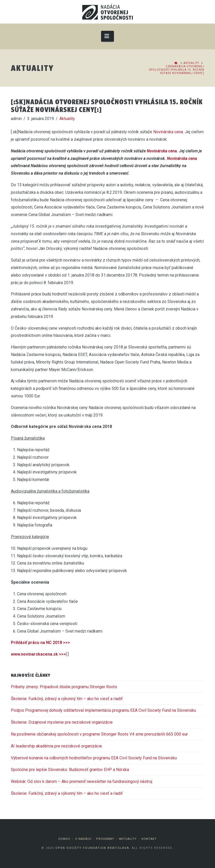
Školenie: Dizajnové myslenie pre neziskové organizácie (62, 722)
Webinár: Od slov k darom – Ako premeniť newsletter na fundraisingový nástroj (82, 781)
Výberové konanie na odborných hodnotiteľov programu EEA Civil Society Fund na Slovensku (94, 758)
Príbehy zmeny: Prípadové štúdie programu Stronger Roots (64, 687)
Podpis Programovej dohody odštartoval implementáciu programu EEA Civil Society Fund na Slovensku (104, 710)
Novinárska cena (168, 132)
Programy (105, 839)
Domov (64, 839)
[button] (108, 36)
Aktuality (67, 119)
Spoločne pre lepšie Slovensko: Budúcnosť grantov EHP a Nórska (70, 770)
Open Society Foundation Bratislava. (93, 848)
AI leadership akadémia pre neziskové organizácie (56, 746)
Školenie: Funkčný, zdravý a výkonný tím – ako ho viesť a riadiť (67, 699)
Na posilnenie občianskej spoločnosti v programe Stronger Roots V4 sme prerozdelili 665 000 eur (99, 734)
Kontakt (149, 839)
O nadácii (83, 839)
